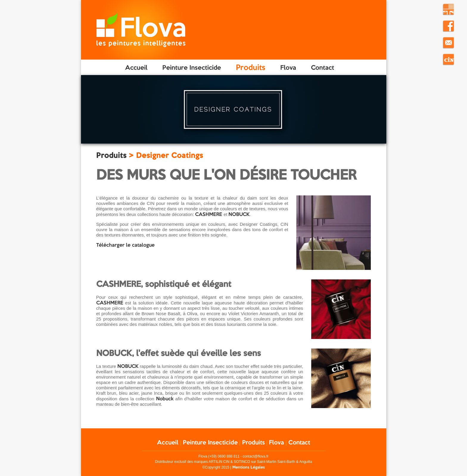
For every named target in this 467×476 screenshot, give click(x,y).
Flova (288, 67)
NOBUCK (239, 214)
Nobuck (165, 398)
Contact (323, 67)
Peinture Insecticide (192, 67)
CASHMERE (209, 214)
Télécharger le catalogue (125, 245)
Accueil (136, 67)
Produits (251, 67)
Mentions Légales (249, 467)
